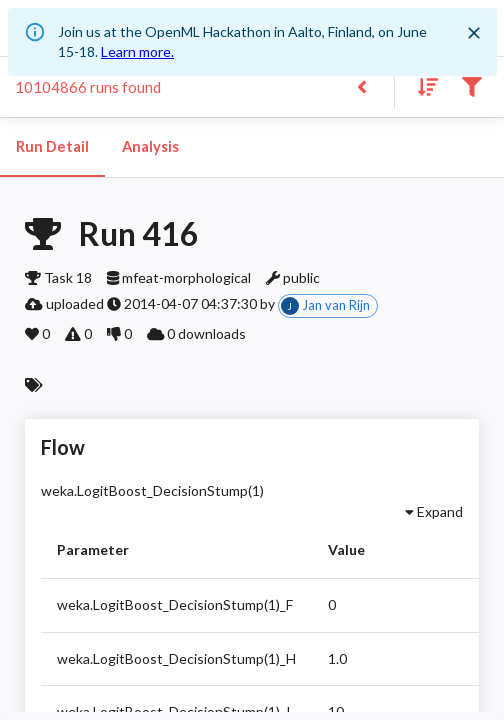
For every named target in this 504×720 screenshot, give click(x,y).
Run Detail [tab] (52, 147)
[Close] (474, 33)
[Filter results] (471, 85)
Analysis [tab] (150, 147)
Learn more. (137, 51)
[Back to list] (361, 85)
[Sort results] (422, 85)
